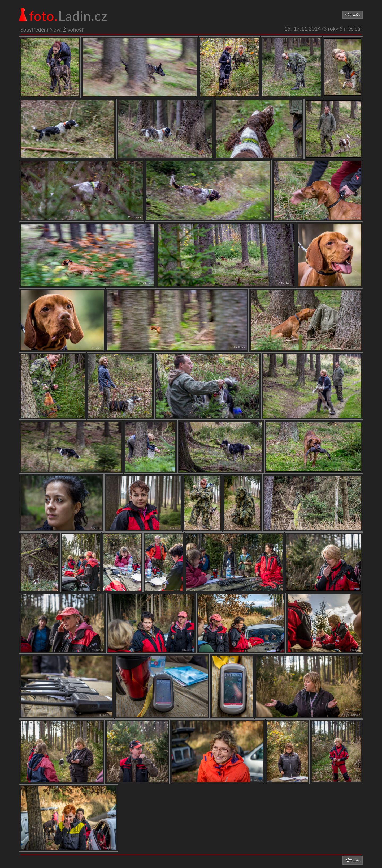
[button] (353, 15)
